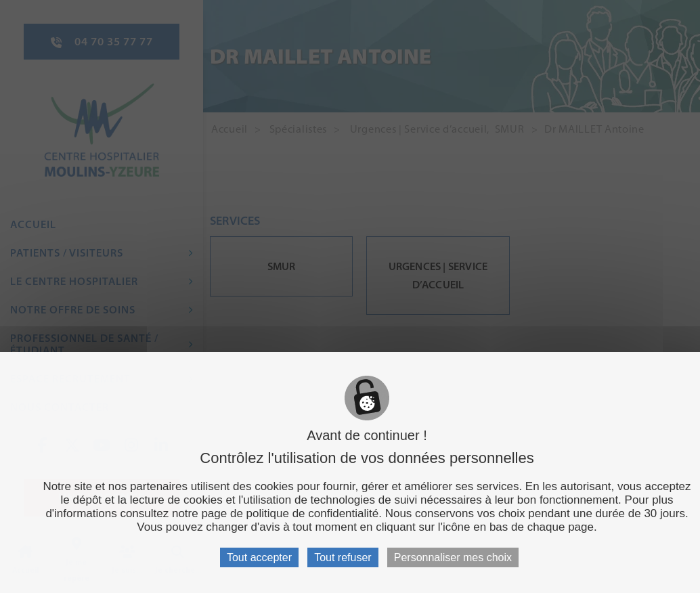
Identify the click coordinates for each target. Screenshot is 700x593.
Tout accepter (259, 557)
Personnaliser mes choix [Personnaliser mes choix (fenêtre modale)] (453, 557)
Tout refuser (343, 557)
